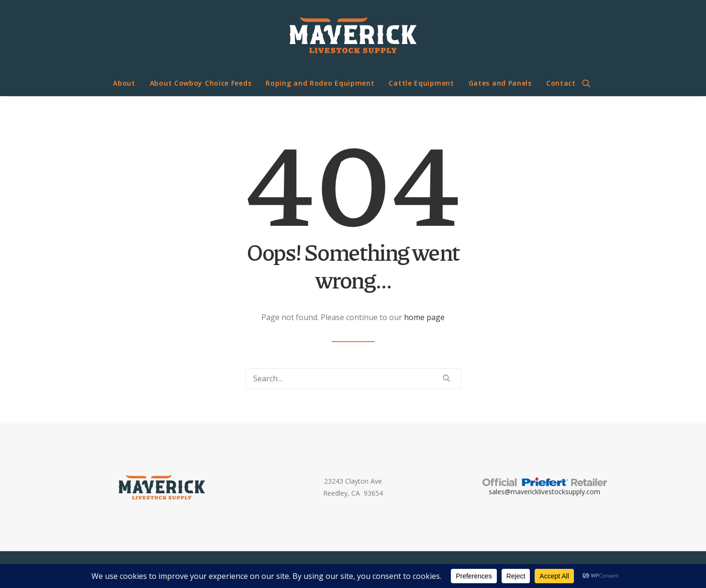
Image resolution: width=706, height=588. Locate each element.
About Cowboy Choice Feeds (201, 83)
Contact (561, 83)
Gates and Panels (500, 83)
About (124, 83)
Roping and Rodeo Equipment (320, 83)
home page (424, 317)
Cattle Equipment (421, 83)
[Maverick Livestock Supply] (353, 35)
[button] (591, 83)
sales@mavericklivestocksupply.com (544, 492)
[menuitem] (124, 83)
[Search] (353, 378)
